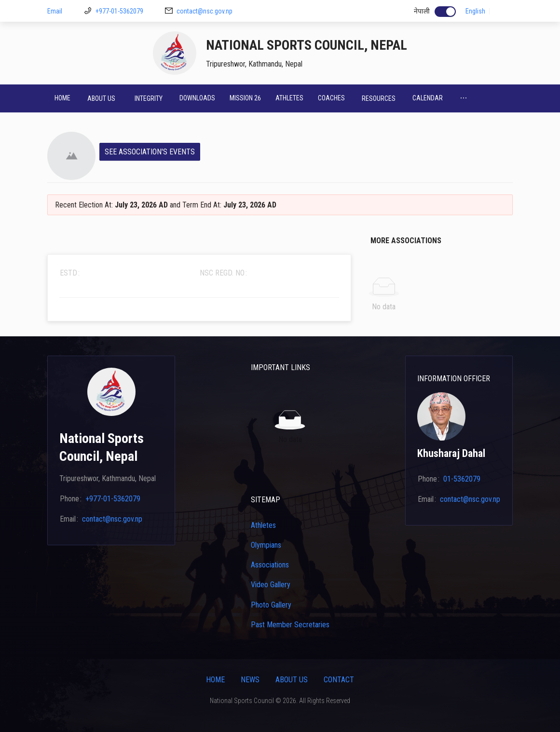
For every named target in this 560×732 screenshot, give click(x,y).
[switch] (445, 12)
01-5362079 (462, 479)
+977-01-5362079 (119, 11)
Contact (339, 680)
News (250, 680)
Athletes (289, 98)
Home (62, 98)
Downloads (197, 98)
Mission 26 (245, 98)
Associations (270, 565)
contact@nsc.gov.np (205, 11)
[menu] (280, 98)
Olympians (266, 545)
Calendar (428, 98)
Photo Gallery (271, 605)
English (475, 11)
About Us (292, 680)
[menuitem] (62, 98)
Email (55, 11)
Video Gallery (271, 585)
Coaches (331, 98)
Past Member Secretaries (290, 625)
